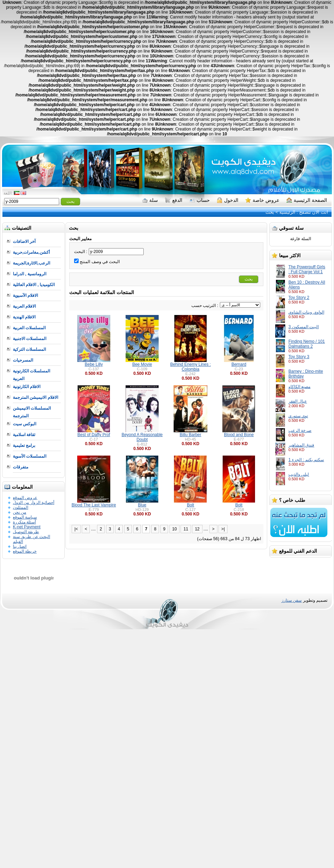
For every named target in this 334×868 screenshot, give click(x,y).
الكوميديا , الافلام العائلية (34, 285)
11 (186, 529)
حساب (200, 200)
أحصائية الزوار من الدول (34, 503)
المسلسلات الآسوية (30, 456)
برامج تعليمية (24, 445)
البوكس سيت (25, 424)
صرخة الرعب (300, 431)
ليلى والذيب (299, 474)
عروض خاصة (262, 200)
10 (174, 529)
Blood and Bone (239, 435)
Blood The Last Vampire (94, 505)
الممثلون (21, 507)
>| (223, 529)
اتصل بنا (20, 546)
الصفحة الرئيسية (307, 200)
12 (197, 529)
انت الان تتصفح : (312, 212)
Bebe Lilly (94, 364)
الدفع (174, 200)
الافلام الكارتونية (27, 387)
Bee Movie (142, 364)
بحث (270, 212)
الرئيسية (287, 212)
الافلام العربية (24, 306)
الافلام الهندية (24, 317)
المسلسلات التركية (29, 349)
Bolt (190, 505)
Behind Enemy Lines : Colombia (190, 367)
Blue (142, 505)
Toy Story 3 (299, 357)
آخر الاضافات (24, 242)
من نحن (19, 512)
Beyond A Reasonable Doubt (142, 437)
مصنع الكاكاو (299, 387)
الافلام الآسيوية (25, 295)
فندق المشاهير (301, 445)
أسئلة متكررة (24, 522)
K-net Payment (27, 527)
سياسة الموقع (25, 517)
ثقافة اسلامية (24, 435)
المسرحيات (23, 360)
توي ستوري (298, 416)
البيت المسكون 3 (304, 327)
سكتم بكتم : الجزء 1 (306, 460)
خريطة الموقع (25, 551)
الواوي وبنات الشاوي (306, 312)
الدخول (228, 200)
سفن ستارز (292, 600)
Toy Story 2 (299, 298)
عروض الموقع (25, 498)
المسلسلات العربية (29, 328)
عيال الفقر (298, 401)
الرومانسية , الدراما (30, 274)
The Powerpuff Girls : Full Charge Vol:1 (307, 269)
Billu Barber (190, 435)
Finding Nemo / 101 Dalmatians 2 (307, 344)
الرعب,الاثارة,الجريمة (31, 263)
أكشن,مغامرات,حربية (31, 252)
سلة (150, 200)
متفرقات (21, 467)
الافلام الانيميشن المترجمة (35, 397)
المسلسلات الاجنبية (30, 339)
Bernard (239, 364)
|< (76, 529)
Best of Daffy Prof (94, 435)
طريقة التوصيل (26, 532)
